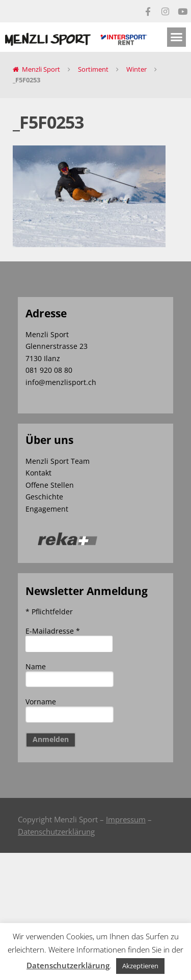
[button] (177, 37)
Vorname (41, 702)
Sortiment (93, 69)
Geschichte (44, 497)
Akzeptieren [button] (140, 966)
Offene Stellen (50, 485)
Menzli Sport (41, 69)
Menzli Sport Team (58, 461)
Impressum (126, 819)
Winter (137, 69)
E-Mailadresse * (53, 631)
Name (36, 666)
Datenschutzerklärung (56, 831)
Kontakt (38, 473)
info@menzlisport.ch (61, 382)
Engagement (47, 509)
